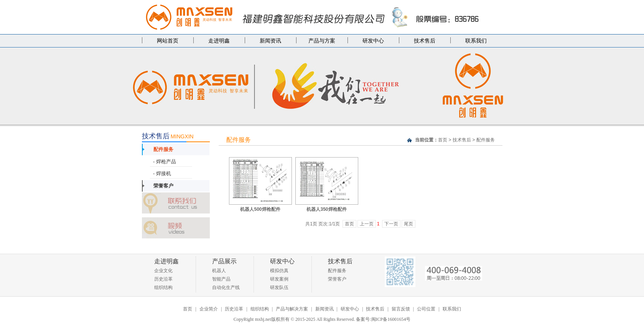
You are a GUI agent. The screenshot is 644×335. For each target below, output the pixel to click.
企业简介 (209, 309)
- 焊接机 (162, 173)
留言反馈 (401, 309)
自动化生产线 (226, 287)
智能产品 (221, 279)
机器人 (219, 271)
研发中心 (373, 41)
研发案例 (279, 279)
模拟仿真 (279, 271)
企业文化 (163, 271)
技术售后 (425, 41)
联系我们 (476, 41)
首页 (443, 140)
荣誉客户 (163, 186)
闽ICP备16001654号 (391, 319)
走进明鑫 (219, 41)
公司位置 (426, 309)
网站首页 (168, 41)
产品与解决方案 (292, 309)
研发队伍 (279, 287)
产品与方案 (322, 41)
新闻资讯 (270, 41)
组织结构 (163, 287)
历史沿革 (163, 279)
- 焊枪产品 (164, 162)
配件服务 (163, 149)
